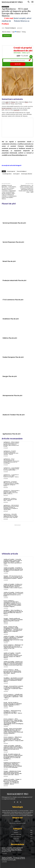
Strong (24, 32)
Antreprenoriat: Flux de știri (12, 395)
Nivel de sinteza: (6, 32)
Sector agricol (16, 174)
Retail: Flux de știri (9, 261)
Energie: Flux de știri (10, 376)
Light (13, 32)
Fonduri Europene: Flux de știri (13, 357)
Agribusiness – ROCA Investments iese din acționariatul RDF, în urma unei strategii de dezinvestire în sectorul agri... (11, 461)
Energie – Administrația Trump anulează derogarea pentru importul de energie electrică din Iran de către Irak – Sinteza (13, 773)
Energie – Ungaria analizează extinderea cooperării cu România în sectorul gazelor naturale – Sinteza (13, 620)
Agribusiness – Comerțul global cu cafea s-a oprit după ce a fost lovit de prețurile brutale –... (11, 469)
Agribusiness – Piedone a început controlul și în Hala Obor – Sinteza (10, 500)
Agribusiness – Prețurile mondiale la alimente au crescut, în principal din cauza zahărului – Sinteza (11, 453)
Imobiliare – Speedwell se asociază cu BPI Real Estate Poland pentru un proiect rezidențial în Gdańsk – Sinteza (13, 680)
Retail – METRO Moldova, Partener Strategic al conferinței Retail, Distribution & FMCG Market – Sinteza (13, 704)
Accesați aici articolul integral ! (12, 165)
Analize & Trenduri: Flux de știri (14, 415)
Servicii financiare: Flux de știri (13, 242)
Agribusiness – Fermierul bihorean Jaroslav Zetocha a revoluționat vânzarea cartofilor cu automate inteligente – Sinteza (11, 484)
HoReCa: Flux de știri (10, 338)
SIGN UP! (18, 64)
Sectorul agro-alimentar (26, 174)
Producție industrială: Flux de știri (14, 280)
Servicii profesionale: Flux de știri (14, 223)
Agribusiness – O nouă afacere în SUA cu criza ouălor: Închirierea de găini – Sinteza (11, 476)
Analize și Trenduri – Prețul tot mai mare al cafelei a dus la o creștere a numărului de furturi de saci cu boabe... (13, 594)
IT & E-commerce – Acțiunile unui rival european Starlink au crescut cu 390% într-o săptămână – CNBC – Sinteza (13, 696)
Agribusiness (5, 7)
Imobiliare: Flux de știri (11, 319)
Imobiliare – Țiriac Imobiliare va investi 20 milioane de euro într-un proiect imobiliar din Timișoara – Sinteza (13, 612)
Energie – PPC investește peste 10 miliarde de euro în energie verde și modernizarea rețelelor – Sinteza (13, 577)
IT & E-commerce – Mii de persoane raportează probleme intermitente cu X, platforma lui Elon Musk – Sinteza (12, 672)
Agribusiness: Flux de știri (12, 434)
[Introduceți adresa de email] (18, 60)
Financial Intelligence (10, 28)
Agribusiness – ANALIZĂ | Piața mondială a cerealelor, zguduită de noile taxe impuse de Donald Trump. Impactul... (11, 516)
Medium (18, 32)
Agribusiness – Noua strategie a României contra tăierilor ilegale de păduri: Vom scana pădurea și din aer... (11, 492)
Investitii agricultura (7, 174)
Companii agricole (11, 171)
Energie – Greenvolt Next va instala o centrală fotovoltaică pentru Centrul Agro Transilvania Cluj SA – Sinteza (13, 688)
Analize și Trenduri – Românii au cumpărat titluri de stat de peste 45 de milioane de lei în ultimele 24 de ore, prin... (13, 570)
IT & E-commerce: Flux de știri (13, 300)
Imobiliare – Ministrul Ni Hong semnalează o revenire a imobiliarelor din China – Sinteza (13, 712)
